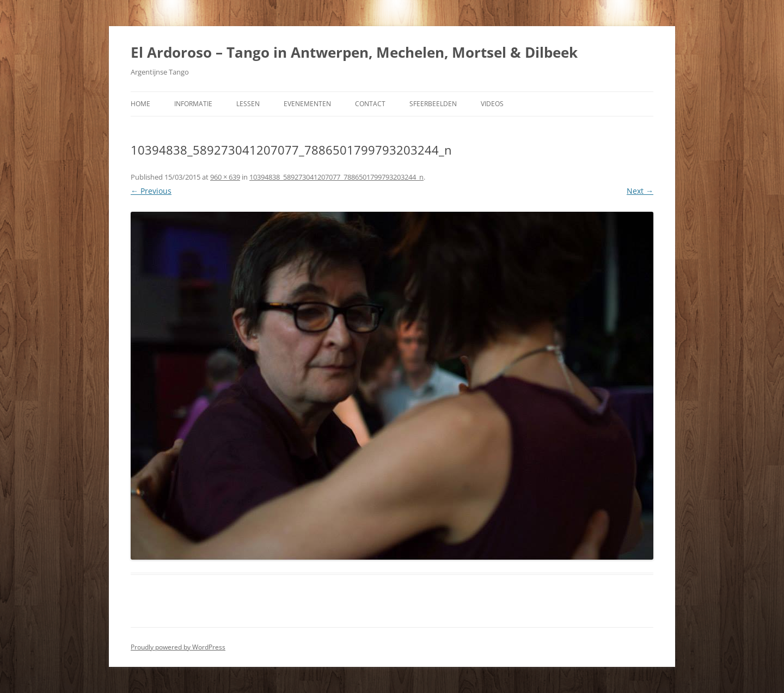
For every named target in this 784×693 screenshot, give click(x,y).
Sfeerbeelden (433, 104)
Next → (640, 191)
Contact (370, 104)
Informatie (193, 104)
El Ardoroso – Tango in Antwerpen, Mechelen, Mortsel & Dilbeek (354, 52)
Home (140, 104)
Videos (492, 104)
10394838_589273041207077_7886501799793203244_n (336, 177)
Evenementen (307, 104)
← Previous (151, 191)
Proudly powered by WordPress (178, 647)
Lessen (248, 104)
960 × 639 (225, 177)
